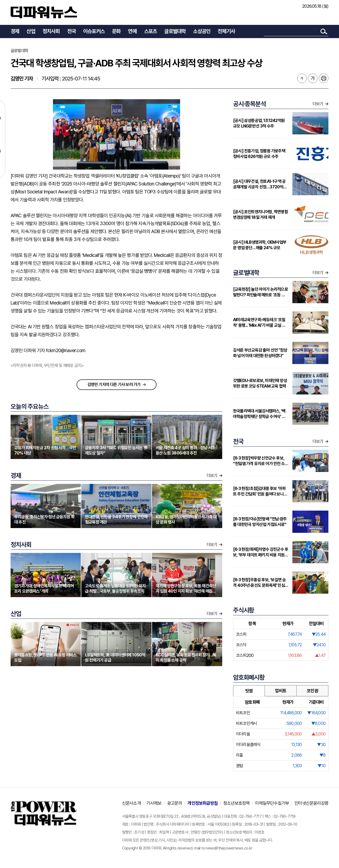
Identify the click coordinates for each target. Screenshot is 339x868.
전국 (72, 31)
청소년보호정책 (236, 803)
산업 (31, 31)
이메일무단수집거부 (272, 803)
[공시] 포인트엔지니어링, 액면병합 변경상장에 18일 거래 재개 (260, 215)
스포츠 (151, 31)
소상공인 (202, 31)
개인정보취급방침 (203, 803)
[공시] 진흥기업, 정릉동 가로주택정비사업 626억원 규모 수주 (259, 154)
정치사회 (51, 31)
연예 (132, 31)
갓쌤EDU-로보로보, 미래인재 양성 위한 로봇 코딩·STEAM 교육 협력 (260, 383)
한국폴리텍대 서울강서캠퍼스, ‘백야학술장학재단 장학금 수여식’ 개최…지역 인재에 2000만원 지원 (259, 414)
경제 (15, 31)
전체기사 (226, 31)
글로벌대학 (175, 31)
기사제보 (154, 803)
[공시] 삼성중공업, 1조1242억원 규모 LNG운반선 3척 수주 (259, 123)
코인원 (312, 691)
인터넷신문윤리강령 (311, 803)
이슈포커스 (94, 31)
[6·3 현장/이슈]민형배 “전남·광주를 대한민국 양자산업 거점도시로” (260, 522)
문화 (116, 31)
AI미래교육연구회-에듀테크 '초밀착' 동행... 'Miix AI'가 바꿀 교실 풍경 (259, 323)
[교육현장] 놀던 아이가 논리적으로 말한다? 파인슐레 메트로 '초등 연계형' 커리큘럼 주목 (261, 292)
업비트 (281, 691)
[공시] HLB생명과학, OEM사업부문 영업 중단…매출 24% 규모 (260, 245)
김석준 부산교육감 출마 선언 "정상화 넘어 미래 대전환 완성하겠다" (260, 353)
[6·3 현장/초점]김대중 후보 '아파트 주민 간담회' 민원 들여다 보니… (260, 491)
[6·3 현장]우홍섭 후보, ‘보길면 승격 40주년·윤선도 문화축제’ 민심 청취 (259, 583)
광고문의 (175, 803)
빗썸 (249, 691)
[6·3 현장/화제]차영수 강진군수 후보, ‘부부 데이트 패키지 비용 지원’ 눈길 (261, 552)
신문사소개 (131, 803)
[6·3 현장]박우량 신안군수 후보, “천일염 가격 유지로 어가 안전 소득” (259, 461)
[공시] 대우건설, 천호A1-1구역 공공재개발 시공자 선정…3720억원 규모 (260, 184)
